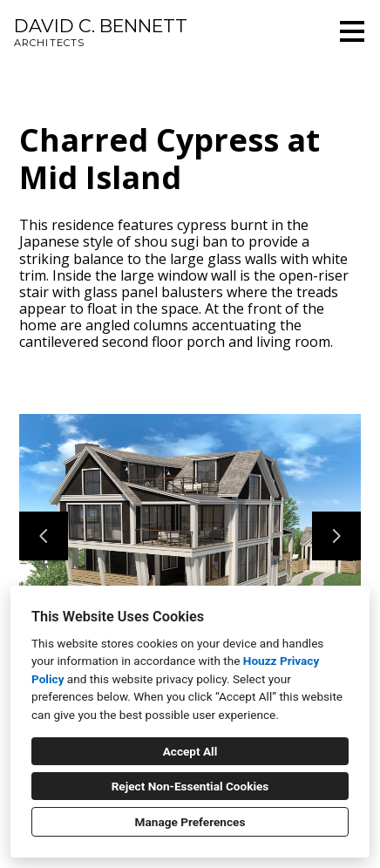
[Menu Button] (352, 31)
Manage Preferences (190, 822)
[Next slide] (336, 536)
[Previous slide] (44, 536)
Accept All (190, 751)
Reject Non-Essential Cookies (190, 786)
